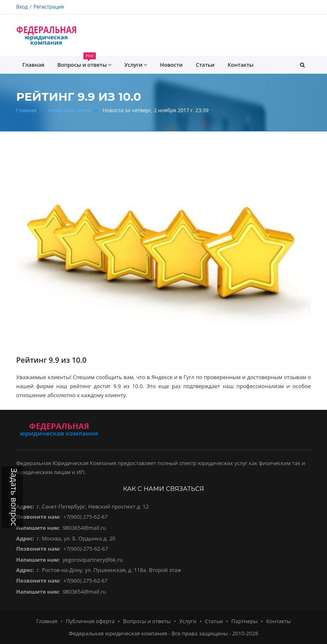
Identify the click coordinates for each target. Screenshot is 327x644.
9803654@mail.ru (84, 528)
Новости (171, 65)
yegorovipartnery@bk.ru (93, 560)
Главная (27, 110)
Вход (22, 7)
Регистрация (49, 7)
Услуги (188, 621)
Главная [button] (34, 65)
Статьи (205, 65)
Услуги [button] (136, 65)
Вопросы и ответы (147, 621)
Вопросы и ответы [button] (84, 62)
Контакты (240, 65)
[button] (302, 65)
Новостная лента (69, 110)
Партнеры (244, 621)
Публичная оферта (90, 621)
